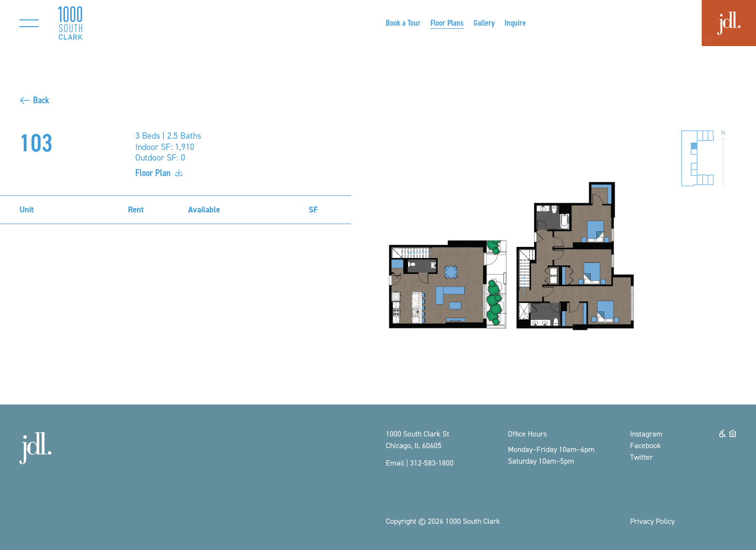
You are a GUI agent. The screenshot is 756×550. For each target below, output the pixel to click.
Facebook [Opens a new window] (646, 445)
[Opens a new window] (403, 23)
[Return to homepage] (70, 23)
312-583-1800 (432, 463)
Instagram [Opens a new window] (646, 434)
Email (395, 463)
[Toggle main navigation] (29, 23)
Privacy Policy (652, 521)
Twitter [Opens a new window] (641, 457)
